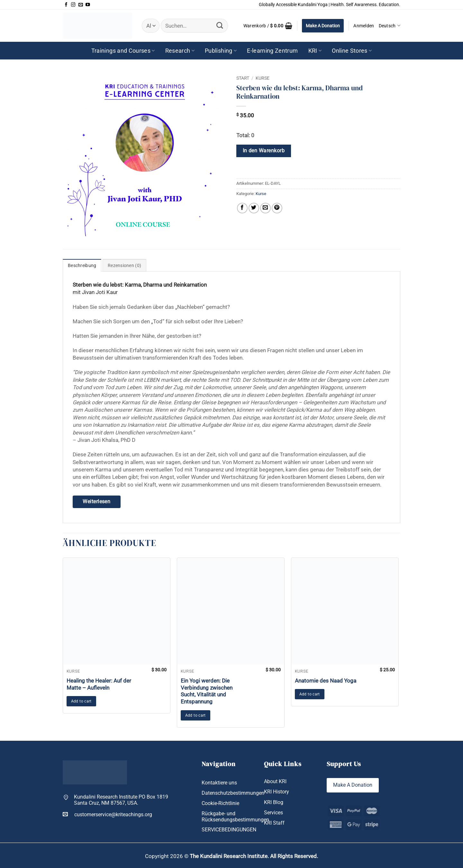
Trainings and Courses (123, 51)
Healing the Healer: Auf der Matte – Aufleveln (99, 684)
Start (243, 78)
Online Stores (352, 51)
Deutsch (390, 26)
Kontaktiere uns (219, 783)
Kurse (263, 78)
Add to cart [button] (81, 701)
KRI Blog (274, 802)
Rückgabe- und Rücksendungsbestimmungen (235, 817)
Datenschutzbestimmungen (233, 793)
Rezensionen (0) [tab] (124, 265)
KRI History (277, 792)
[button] (268, 26)
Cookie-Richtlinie (220, 803)
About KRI (275, 781)
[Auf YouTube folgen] (88, 5)
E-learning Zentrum (272, 51)
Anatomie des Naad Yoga (326, 681)
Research (180, 51)
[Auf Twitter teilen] (254, 208)
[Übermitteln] (220, 26)
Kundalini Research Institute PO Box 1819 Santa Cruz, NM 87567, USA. (121, 800)
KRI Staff (274, 823)
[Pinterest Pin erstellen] (277, 208)
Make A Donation (323, 26)
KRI (315, 51)
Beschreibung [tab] (82, 265)
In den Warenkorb (264, 151)
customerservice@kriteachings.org (107, 814)
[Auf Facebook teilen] (242, 208)
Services (273, 813)
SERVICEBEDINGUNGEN (229, 830)
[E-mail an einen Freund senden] (265, 208)
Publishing (221, 51)
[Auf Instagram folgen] (73, 5)
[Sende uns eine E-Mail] (81, 5)
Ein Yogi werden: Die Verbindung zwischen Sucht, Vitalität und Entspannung (207, 691)
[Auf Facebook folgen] (66, 5)
